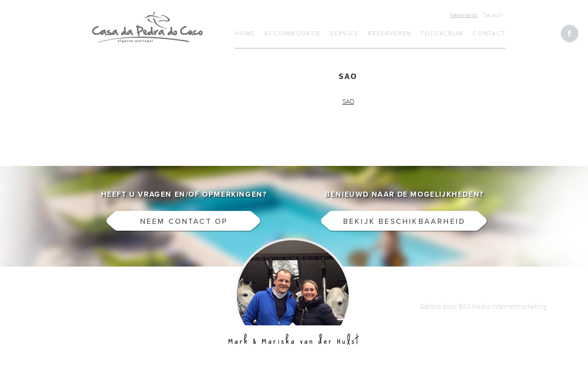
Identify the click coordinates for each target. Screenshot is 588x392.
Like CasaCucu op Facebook (570, 34)
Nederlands (464, 15)
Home (245, 34)
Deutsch (493, 15)
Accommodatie (292, 34)
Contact (489, 34)
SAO (348, 101)
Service (344, 34)
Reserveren (390, 34)
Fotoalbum (442, 34)
